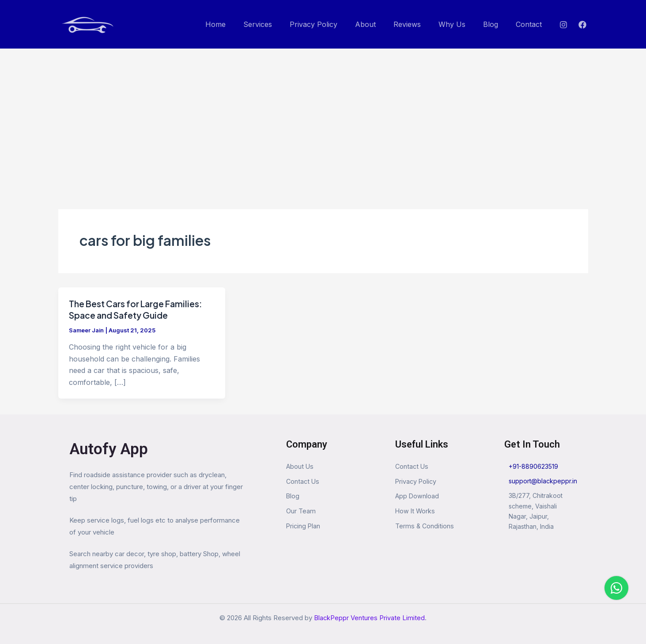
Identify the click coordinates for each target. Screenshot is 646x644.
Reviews (419, 24)
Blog (496, 24)
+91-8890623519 (533, 466)
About (381, 24)
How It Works (416, 512)
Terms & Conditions (425, 528)
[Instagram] (563, 25)
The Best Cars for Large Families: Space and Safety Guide (138, 309)
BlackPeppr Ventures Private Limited (370, 618)
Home (242, 24)
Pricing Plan (304, 528)
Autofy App (109, 449)
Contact (531, 24)
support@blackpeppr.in (543, 481)
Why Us (461, 24)
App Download (417, 497)
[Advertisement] (323, 115)
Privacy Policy (333, 24)
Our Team (301, 512)
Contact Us (303, 482)
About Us (300, 466)
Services (281, 24)
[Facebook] (582, 25)
